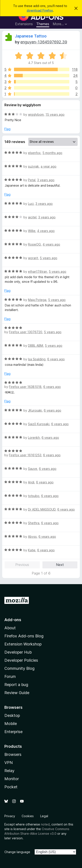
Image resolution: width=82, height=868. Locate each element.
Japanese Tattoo (31, 36)
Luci (31, 204)
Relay (9, 771)
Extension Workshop (23, 644)
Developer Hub (18, 652)
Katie (32, 550)
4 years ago (46, 231)
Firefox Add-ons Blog (24, 636)
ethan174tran (38, 271)
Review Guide (17, 693)
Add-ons (13, 620)
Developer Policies (21, 660)
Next (60, 565)
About (10, 628)
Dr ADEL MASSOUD (42, 509)
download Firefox (40, 10)
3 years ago (46, 180)
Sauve (33, 469)
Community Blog (19, 668)
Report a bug (16, 685)
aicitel (32, 217)
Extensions (24, 24)
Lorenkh (34, 438)
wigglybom (36, 114)
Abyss (32, 537)
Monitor (12, 779)
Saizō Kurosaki (39, 424)
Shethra (34, 523)
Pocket (11, 787)
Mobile (11, 724)
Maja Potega (37, 300)
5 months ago (52, 153)
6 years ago (56, 359)
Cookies (28, 816)
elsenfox (34, 153)
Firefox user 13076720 (26, 332)
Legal (44, 816)
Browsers (13, 754)
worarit (33, 258)
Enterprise (13, 732)
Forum (10, 676)
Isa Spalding (37, 359)
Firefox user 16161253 (25, 455)
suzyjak (33, 166)
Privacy (10, 816)
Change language (17, 852)
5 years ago (49, 258)
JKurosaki (35, 410)
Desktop (12, 715)
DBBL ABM (36, 346)
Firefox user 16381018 (25, 387)
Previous (22, 565)
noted (45, 824)
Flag (7, 129)
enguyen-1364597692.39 (44, 42)
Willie (32, 231)
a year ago (49, 166)
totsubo (34, 496)
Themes (43, 24)
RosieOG (34, 244)
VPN (9, 763)
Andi (31, 482)
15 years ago (55, 114)
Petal (32, 180)
